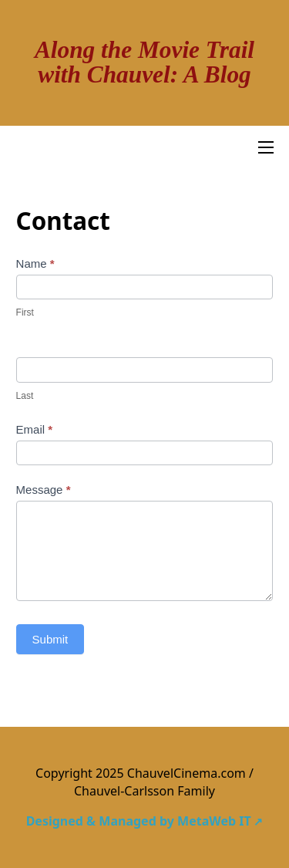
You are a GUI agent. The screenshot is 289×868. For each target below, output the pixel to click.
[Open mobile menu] (266, 147)
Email (35, 429)
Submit (50, 639)
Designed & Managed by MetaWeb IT (139, 821)
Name (35, 263)
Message (44, 490)
